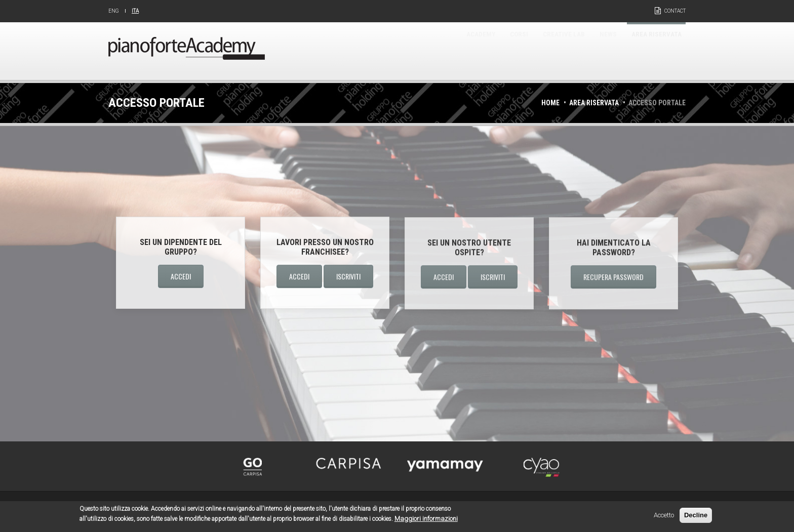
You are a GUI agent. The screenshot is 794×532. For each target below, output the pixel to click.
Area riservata (649, 51)
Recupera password (613, 278)
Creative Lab (532, 51)
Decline (696, 517)
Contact (675, 11)
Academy (427, 51)
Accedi (181, 276)
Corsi (475, 51)
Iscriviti (348, 277)
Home (550, 103)
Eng (114, 11)
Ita (135, 11)
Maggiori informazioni (426, 521)
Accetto (664, 517)
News (588, 51)
